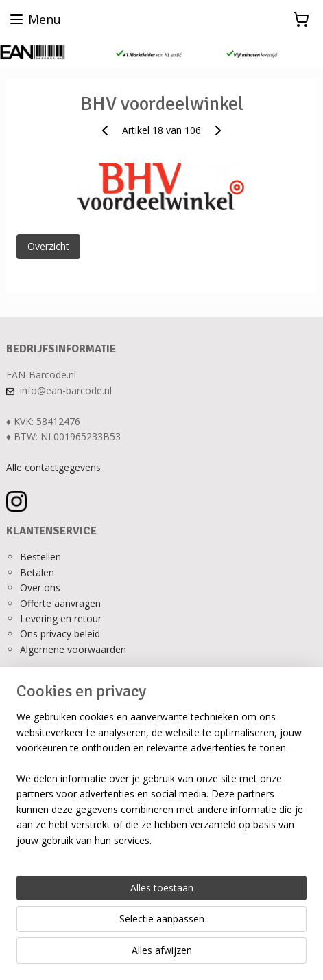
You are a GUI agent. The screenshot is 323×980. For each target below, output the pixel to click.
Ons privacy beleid (60, 634)
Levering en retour (61, 618)
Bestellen (40, 557)
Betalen (37, 572)
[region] (161, 784)
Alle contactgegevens (53, 467)
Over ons (40, 588)
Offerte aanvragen (60, 603)
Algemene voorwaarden (73, 649)
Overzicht (48, 246)
